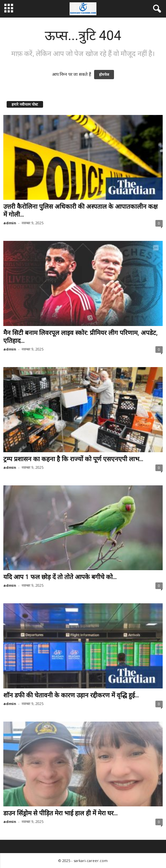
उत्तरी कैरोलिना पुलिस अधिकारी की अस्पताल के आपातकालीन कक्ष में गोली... (81, 210)
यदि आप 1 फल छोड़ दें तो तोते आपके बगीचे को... (60, 577)
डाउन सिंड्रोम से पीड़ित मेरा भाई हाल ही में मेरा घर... (60, 813)
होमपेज (104, 75)
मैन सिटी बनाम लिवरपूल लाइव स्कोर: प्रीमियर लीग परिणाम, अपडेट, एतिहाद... (81, 337)
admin (10, 223)
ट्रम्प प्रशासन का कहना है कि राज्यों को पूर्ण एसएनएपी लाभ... (73, 459)
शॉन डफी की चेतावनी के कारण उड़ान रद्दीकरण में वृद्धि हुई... (71, 695)
